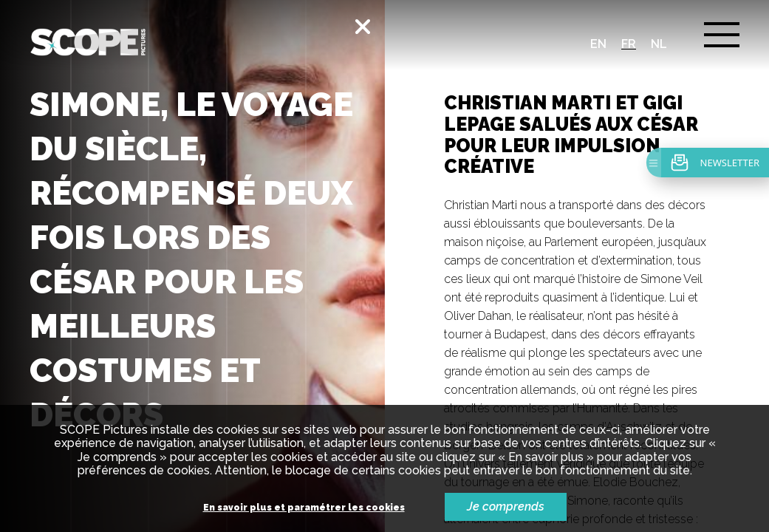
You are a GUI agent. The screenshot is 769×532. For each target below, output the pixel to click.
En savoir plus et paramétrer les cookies (304, 508)
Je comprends (506, 507)
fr (629, 44)
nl (659, 44)
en (598, 44)
